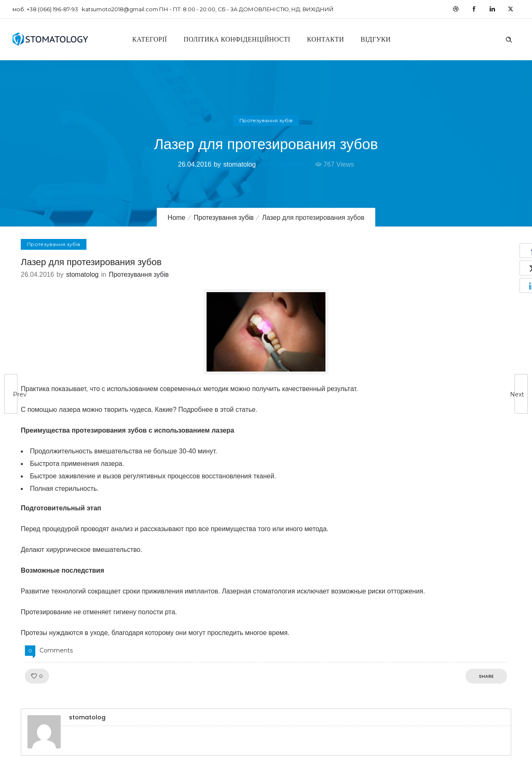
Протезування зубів (224, 218)
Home (176, 218)
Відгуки (376, 39)
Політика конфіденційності (237, 39)
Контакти (326, 39)
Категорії (150, 39)
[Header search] (509, 39)
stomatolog (239, 164)
